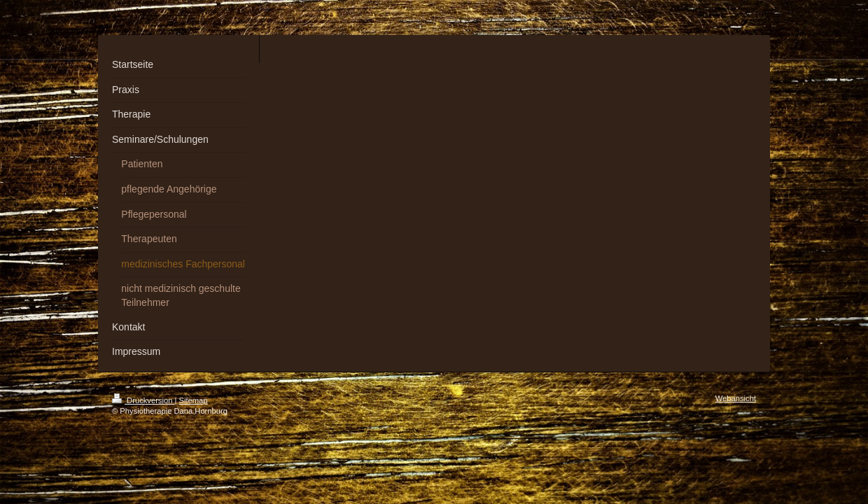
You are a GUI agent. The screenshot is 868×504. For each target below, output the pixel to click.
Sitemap (194, 400)
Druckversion (143, 400)
